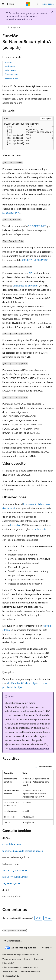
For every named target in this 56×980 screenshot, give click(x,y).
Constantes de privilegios (26, 286)
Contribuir (39, 959)
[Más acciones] (51, 27)
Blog (26, 959)
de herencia (40, 529)
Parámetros (10, 66)
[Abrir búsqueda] (38, 4)
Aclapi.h (14, 27)
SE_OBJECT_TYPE (11, 213)
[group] (28, 135)
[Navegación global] (3, 4)
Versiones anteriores (12, 959)
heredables (16, 525)
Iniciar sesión (48, 4)
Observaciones (11, 74)
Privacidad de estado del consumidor (19, 967)
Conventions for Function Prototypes (29, 748)
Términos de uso (10, 971)
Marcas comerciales (30, 971)
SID (30, 273)
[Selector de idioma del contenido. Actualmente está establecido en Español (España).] (13, 941)
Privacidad (7, 963)
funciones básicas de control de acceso (23, 851)
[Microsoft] (28, 4)
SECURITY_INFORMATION (35, 260)
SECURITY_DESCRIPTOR (15, 870)
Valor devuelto (11, 70)
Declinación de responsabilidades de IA (20, 955)
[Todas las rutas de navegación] (5, 27)
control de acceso (12, 844)
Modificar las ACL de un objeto (22, 683)
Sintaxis (8, 62)
